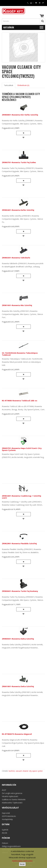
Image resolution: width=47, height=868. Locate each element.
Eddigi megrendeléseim (11, 846)
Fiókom (5, 843)
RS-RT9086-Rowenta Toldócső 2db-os (20, 401)
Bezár (22, 864)
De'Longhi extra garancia (12, 793)
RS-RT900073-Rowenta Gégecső (17, 734)
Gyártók (5, 830)
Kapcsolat (6, 813)
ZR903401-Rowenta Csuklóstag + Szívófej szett (21, 497)
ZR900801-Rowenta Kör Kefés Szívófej (20, 115)
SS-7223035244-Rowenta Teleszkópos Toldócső (20, 354)
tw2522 (12, 771)
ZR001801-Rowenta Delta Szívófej (18, 686)
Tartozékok (9, 85)
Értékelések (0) (23, 85)
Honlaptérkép (7, 819)
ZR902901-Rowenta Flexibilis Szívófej (19, 543)
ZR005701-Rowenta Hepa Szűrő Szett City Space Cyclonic (22, 449)
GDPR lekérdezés (9, 816)
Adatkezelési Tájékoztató (22, 861)
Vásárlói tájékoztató (10, 796)
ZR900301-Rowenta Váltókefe (16, 258)
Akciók (5, 833)
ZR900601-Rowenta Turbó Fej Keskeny (20, 591)
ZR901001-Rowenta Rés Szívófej (17, 305)
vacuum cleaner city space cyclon (29, 771)
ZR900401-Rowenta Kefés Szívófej (18, 210)
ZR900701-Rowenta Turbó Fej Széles (19, 162)
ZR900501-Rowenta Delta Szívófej (18, 639)
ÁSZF (4, 790)
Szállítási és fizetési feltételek (14, 799)
